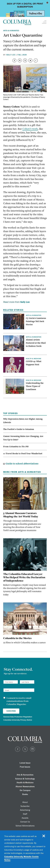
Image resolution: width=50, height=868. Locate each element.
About (25, 802)
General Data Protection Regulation (18, 717)
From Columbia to (16, 446)
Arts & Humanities (11, 31)
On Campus (25, 790)
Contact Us (25, 822)
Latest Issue (25, 763)
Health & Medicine (25, 782)
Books (25, 794)
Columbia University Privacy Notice (18, 720)
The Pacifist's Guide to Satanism (19, 429)
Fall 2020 (22, 55)
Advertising (25, 810)
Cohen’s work (30, 129)
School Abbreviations (25, 826)
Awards (25, 818)
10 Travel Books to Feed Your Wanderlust (23, 453)
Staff (25, 814)
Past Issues (25, 767)
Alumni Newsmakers (25, 786)
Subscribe (25, 806)
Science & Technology (25, 779)
